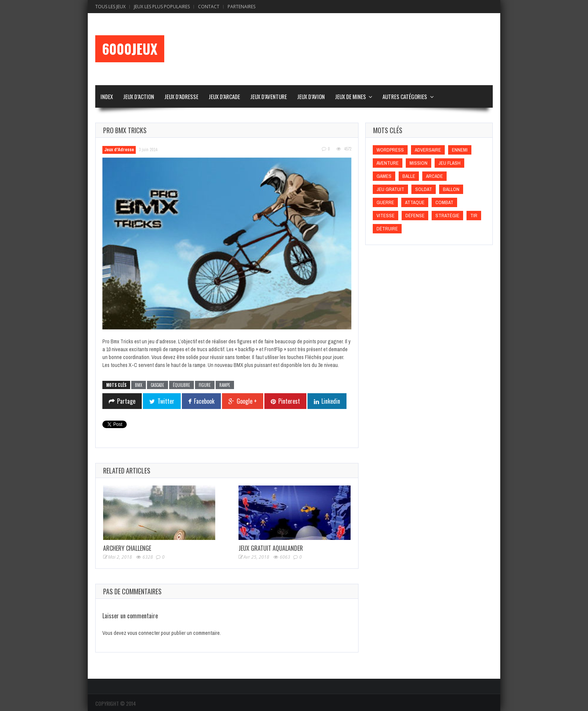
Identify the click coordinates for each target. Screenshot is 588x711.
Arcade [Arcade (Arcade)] (434, 176)
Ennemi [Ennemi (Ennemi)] (460, 150)
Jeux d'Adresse (119, 150)
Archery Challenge (127, 548)
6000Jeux (130, 49)
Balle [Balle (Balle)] (409, 176)
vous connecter (144, 633)
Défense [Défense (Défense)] (415, 216)
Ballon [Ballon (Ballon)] (451, 189)
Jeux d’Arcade (224, 96)
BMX (139, 385)
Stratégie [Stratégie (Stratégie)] (447, 216)
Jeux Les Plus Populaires (162, 7)
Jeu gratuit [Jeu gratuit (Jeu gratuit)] (390, 189)
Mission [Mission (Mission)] (418, 163)
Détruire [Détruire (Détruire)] (387, 229)
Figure (205, 385)
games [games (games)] (384, 176)
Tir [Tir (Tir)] (474, 216)
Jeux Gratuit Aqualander (271, 548)
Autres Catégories (405, 96)
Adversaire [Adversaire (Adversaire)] (428, 150)
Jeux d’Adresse (181, 96)
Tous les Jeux (110, 7)
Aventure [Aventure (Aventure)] (388, 163)
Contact (209, 7)
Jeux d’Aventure (268, 96)
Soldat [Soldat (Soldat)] (424, 189)
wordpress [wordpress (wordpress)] (390, 150)
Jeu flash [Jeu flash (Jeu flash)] (449, 163)
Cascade (157, 385)
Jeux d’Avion (311, 96)
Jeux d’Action (139, 96)
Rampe (225, 385)
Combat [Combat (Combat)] (444, 202)
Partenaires (241, 7)
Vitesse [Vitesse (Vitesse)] (385, 216)
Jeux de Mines (350, 96)
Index (107, 96)
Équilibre (181, 385)
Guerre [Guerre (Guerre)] (385, 202)
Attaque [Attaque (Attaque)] (415, 202)
